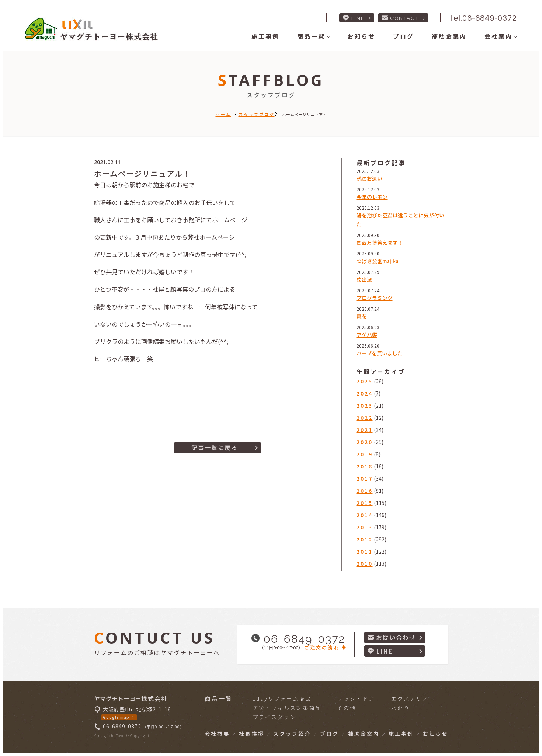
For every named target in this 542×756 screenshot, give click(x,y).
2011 (365, 551)
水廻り (401, 708)
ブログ (404, 36)
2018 (365, 466)
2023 (365, 405)
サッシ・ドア (356, 698)
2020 (365, 442)
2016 (365, 491)
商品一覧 (311, 36)
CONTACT (400, 18)
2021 (365, 430)
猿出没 (364, 279)
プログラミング (375, 298)
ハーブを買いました (380, 353)
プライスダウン (275, 717)
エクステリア (410, 698)
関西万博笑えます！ (380, 243)
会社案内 (498, 36)
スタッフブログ (257, 114)
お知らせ (361, 36)
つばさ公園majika (378, 261)
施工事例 (265, 36)
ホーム (223, 114)
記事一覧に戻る (215, 447)
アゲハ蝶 (367, 335)
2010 (365, 564)
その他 (347, 708)
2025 (365, 381)
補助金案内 (449, 36)
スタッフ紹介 (292, 734)
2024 (365, 393)
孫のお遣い (369, 178)
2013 (365, 527)
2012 (365, 539)
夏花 (362, 316)
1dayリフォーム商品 (282, 698)
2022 (365, 418)
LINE (354, 18)
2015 (365, 503)
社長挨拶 (251, 734)
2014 (365, 515)
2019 (365, 454)
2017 (365, 478)
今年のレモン (372, 197)
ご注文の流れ (326, 647)
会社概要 (217, 734)
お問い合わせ (392, 637)
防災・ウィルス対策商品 (287, 708)
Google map (116, 717)
